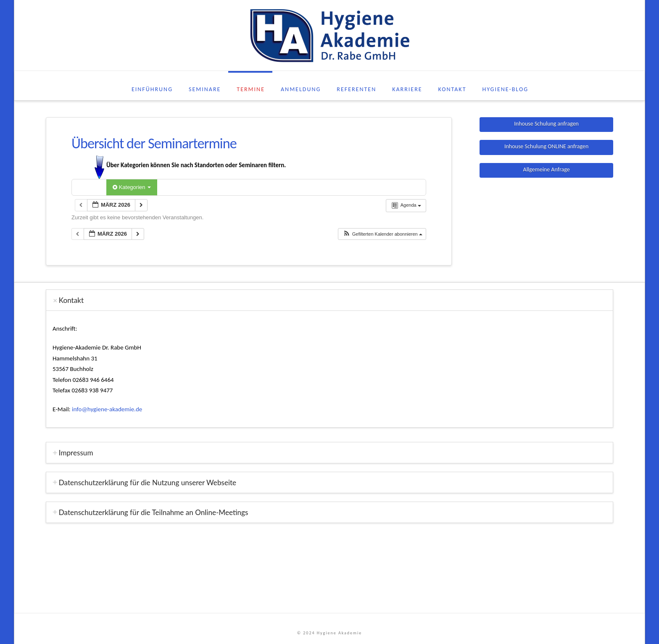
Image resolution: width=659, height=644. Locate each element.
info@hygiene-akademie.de (107, 409)
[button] (382, 234)
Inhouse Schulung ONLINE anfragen (546, 146)
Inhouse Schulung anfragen (546, 124)
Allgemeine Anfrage (547, 170)
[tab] (329, 300)
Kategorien (132, 187)
